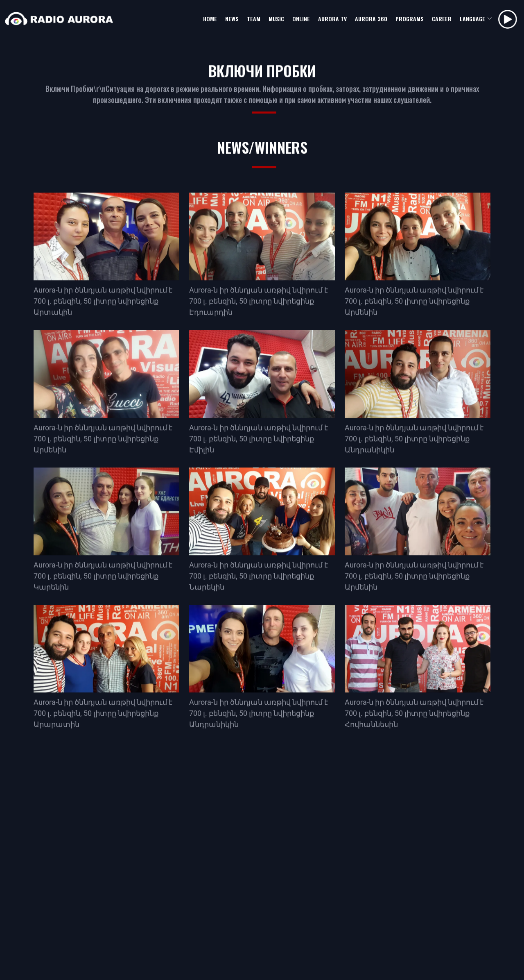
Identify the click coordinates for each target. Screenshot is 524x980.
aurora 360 (371, 19)
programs (410, 19)
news (232, 19)
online (301, 19)
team (254, 19)
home (210, 19)
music (276, 19)
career (442, 19)
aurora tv (332, 19)
